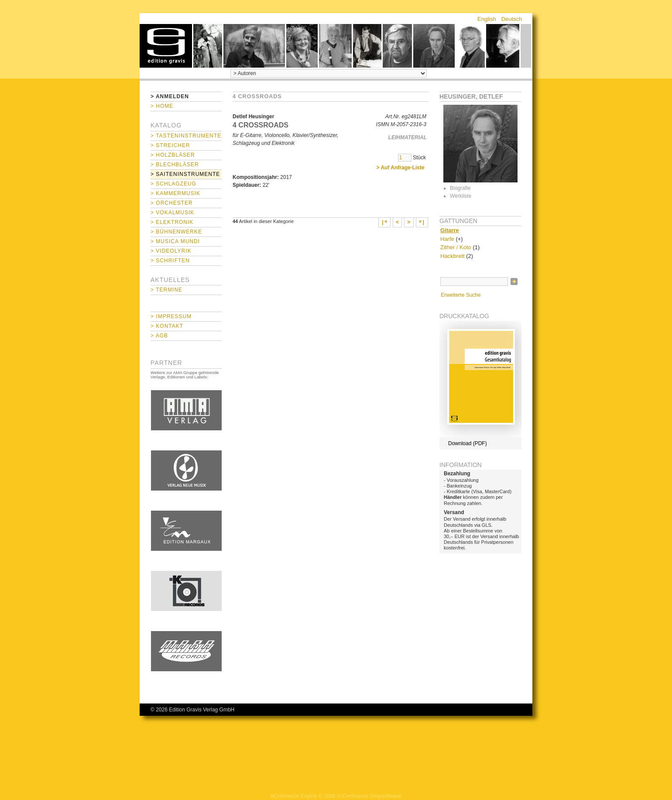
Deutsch (512, 19)
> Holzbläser (173, 155)
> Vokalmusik (172, 213)
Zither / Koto (456, 247)
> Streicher (170, 145)
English (487, 19)
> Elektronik (172, 222)
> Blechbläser (175, 165)
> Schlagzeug (173, 184)
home (166, 46)
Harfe (447, 239)
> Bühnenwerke (176, 232)
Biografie (460, 188)
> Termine (166, 290)
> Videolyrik (171, 251)
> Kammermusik (175, 193)
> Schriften (170, 261)
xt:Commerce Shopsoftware (369, 796)
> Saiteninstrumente (185, 174)
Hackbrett (453, 256)
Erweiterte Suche (461, 295)
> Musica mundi (175, 241)
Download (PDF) (468, 443)
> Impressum (171, 316)
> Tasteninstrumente (186, 136)
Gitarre (450, 230)
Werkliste (461, 196)
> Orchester (172, 203)
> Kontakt (167, 326)
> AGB (159, 336)
